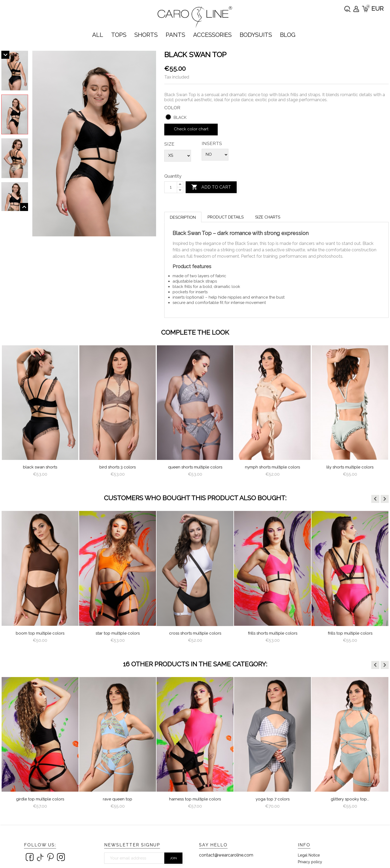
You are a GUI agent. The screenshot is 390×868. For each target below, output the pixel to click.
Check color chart (191, 129)
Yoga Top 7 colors (273, 799)
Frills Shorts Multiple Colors (273, 633)
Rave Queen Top (118, 799)
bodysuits (256, 35)
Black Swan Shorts (40, 467)
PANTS (175, 35)
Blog (288, 35)
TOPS (119, 35)
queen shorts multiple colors (195, 467)
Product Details (226, 217)
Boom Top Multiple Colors (40, 633)
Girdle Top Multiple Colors (40, 799)
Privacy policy (310, 862)
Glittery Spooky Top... (350, 799)
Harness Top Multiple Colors (195, 799)
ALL (98, 35)
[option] (40, 413)
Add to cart (211, 187)
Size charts (268, 217)
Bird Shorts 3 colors (118, 467)
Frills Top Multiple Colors (350, 633)
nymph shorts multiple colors (272, 467)
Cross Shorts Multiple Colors (195, 633)
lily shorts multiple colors (350, 467)
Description (183, 217)
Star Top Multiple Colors (118, 633)
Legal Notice (309, 855)
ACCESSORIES (212, 35)
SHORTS (146, 35)
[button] (375, 499)
